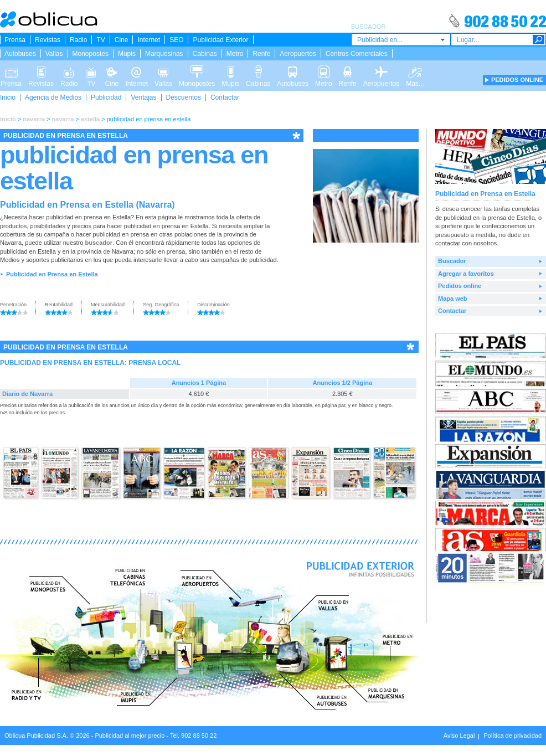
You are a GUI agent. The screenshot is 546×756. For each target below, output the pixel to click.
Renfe (261, 54)
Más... (415, 71)
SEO (176, 40)
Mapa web (453, 299)
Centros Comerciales (357, 54)
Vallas (54, 54)
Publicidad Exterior (220, 40)
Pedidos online (460, 286)
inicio (8, 119)
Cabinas (205, 54)
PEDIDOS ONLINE (517, 80)
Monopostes (91, 54)
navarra (34, 119)
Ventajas (143, 97)
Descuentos (184, 97)
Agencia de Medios (53, 97)
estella (90, 119)
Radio (78, 40)
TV (101, 40)
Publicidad (106, 97)
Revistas (48, 40)
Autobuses (20, 54)
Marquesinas (164, 54)
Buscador (452, 261)
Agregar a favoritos (466, 274)
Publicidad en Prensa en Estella (52, 274)
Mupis (127, 54)
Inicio (8, 97)
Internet (149, 40)
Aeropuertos (298, 54)
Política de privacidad (512, 736)
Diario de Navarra (27, 394)
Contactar (225, 97)
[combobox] (401, 40)
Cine (122, 40)
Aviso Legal (459, 736)
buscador (99, 243)
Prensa (15, 40)
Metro (235, 54)
